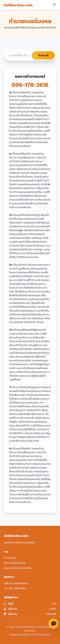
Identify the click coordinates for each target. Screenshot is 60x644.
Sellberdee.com (18, 5)
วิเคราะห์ (43, 55)
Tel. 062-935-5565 (15, 588)
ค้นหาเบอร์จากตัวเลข (15, 563)
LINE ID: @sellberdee (16, 583)
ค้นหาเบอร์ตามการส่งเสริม (18, 568)
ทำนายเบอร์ (10, 558)
